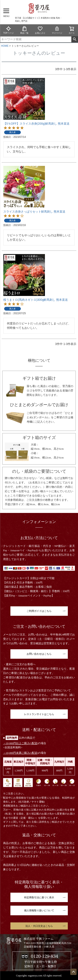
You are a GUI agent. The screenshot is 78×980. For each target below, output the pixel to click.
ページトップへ (73, 972)
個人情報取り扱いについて (39, 910)
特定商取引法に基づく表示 (39, 897)
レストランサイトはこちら (39, 714)
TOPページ (8, 30)
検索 (75, 39)
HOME (5, 46)
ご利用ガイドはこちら (39, 611)
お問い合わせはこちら (39, 654)
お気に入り (40, 30)
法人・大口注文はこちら (39, 926)
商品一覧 (24, 30)
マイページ (57, 30)
